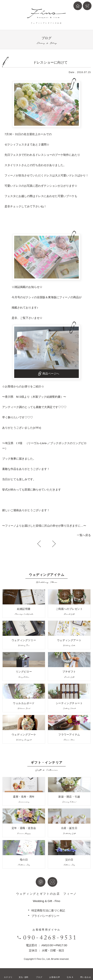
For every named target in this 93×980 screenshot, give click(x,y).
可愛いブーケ (66, 196)
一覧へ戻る (84, 535)
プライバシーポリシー (45, 916)
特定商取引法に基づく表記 (48, 910)
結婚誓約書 (53, 397)
